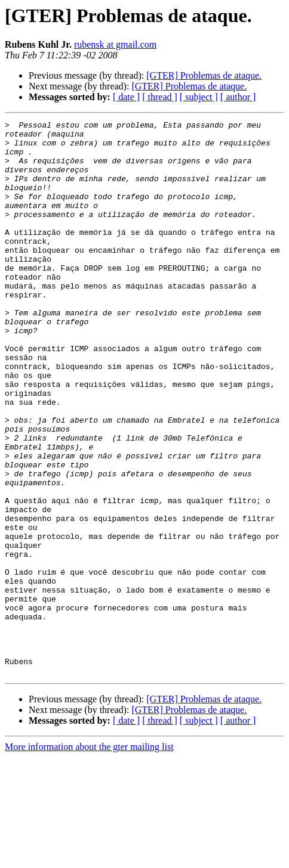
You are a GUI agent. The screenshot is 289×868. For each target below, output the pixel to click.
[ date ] (126, 97)
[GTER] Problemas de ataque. (204, 75)
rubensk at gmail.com (115, 44)
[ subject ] (199, 97)
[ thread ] (160, 97)
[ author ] (238, 97)
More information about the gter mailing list (89, 858)
